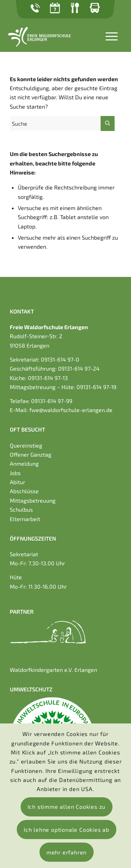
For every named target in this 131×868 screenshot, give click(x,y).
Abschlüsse (24, 491)
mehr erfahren (67, 852)
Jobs (15, 473)
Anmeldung (24, 463)
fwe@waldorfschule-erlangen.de (71, 410)
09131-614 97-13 (48, 378)
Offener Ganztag (31, 454)
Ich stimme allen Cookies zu (67, 807)
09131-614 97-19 (96, 387)
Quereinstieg (26, 445)
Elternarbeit (25, 519)
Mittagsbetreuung (33, 500)
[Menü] (108, 36)
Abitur (17, 482)
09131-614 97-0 (60, 359)
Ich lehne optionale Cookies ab (67, 830)
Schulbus (21, 509)
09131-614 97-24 (79, 368)
